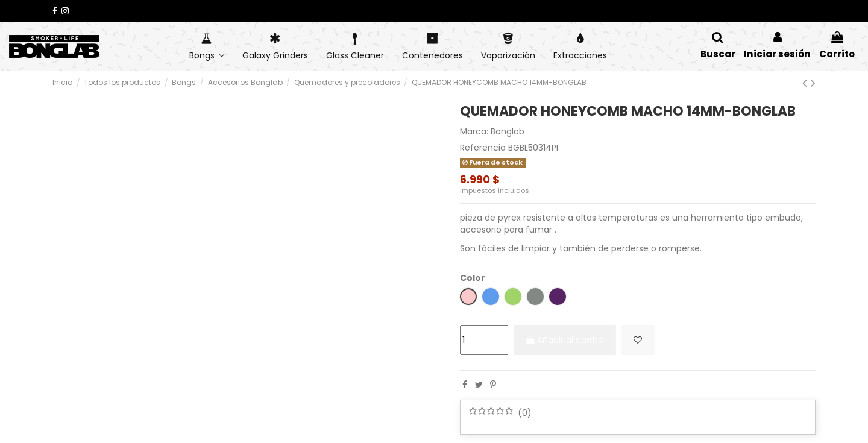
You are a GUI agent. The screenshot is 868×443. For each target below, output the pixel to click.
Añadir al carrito (569, 340)
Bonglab (508, 131)
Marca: (474, 132)
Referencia (483, 148)
